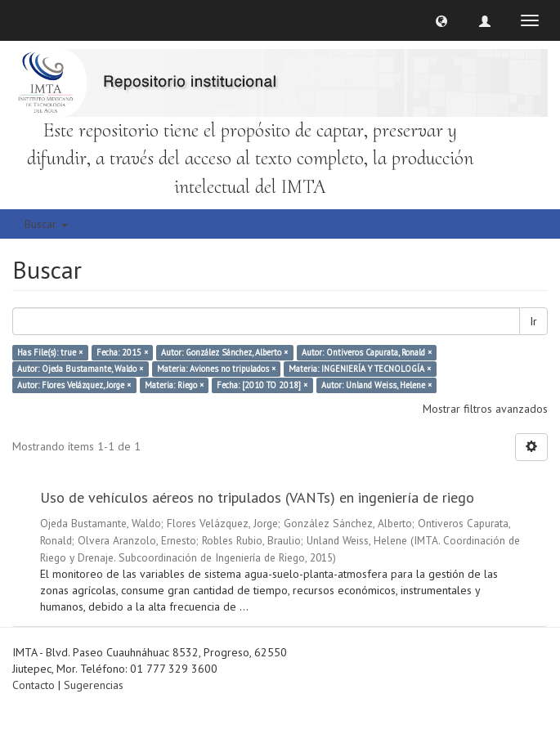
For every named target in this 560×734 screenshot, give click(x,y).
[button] (441, 20)
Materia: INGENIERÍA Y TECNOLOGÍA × (360, 369)
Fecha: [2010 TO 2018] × (262, 385)
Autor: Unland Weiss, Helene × (376, 385)
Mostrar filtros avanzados (485, 409)
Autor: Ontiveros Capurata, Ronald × (367, 352)
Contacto (34, 685)
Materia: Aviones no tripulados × (216, 369)
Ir (533, 321)
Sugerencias (94, 685)
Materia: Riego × (174, 385)
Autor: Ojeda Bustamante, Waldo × (80, 369)
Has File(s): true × (50, 352)
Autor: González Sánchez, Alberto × (224, 352)
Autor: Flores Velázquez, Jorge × (74, 385)
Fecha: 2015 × (122, 352)
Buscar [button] (46, 224)
